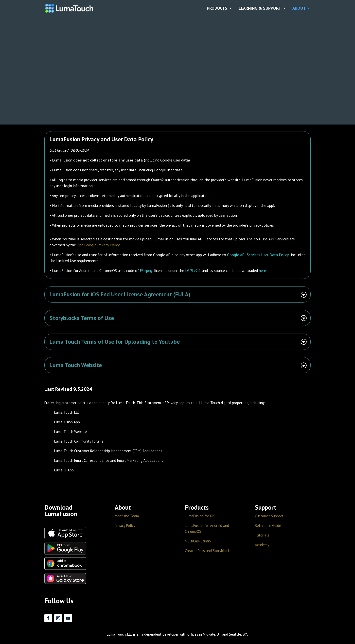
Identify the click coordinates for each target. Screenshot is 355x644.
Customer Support (269, 516)
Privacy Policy (125, 526)
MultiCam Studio (198, 541)
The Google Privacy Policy (98, 245)
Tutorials (262, 535)
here (262, 270)
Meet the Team (127, 516)
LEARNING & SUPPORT (260, 8)
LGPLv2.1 (193, 270)
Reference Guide (268, 526)
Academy (262, 545)
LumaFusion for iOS (200, 516)
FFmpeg (146, 271)
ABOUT (299, 8)
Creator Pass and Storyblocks (208, 551)
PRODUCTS (217, 8)
